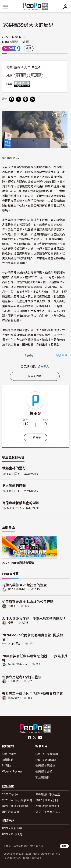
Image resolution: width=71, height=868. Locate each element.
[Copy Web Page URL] (33, 99)
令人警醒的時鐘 (14, 486)
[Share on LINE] (26, 99)
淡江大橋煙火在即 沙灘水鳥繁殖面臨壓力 (34, 618)
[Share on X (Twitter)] (19, 99)
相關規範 (8, 760)
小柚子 (12, 606)
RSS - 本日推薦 (12, 834)
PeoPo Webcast (17, 664)
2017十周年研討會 (47, 800)
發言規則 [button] (62, 356)
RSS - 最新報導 (12, 828)
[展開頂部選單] (65, 7)
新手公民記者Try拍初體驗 (22, 677)
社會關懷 (21, 76)
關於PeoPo (9, 754)
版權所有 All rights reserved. (23, 84)
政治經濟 (36, 76)
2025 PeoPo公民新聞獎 (17, 800)
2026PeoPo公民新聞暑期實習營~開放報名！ (33, 637)
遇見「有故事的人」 (48, 812)
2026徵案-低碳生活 (48, 794)
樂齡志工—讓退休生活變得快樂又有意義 (33, 693)
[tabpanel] (35, 367)
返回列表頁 (35, 376)
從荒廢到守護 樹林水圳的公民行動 (28, 602)
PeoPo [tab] (29, 356)
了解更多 (35, 437)
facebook (30, 738)
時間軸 (6, 766)
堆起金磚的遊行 (14, 468)
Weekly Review (12, 772)
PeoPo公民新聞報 (47, 754)
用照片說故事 (11, 812)
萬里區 (36, 67)
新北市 (26, 67)
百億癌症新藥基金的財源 (21, 503)
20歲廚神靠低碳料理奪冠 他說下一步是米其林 (35, 658)
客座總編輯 (42, 777)
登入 (46, 366)
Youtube (40, 738)
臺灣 (17, 67)
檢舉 (29, 48)
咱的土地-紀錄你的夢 (15, 806)
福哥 (10, 623)
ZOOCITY (13, 681)
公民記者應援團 (45, 766)
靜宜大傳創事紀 (17, 589)
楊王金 (36, 413)
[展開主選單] (6, 7)
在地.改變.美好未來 (48, 806)
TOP (64, 846)
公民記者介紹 (44, 772)
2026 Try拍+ (10, 794)
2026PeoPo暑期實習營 (18, 563)
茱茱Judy (13, 698)
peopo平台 (14, 644)
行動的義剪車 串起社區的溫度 (24, 585)
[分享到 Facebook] (12, 99)
